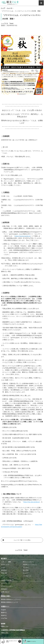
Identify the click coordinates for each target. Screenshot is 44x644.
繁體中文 (4, 613)
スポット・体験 (6, 562)
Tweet (11, 23)
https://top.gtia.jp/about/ (32, 502)
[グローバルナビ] (41, 3)
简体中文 (4, 615)
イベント (4, 576)
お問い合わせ (5, 592)
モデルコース (5, 565)
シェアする (5, 23)
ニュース (10, 8)
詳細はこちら (5, 626)
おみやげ (4, 570)
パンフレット (27, 576)
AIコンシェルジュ (29, 562)
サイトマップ (5, 583)
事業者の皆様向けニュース (9, 602)
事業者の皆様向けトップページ (11, 599)
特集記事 (4, 573)
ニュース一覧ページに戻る (16, 540)
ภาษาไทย (4, 618)
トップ (3, 8)
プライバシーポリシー (8, 586)
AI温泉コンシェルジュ (30, 565)
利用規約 (4, 589)
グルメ (3, 567)
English (3, 610)
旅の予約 (26, 570)
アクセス (26, 567)
